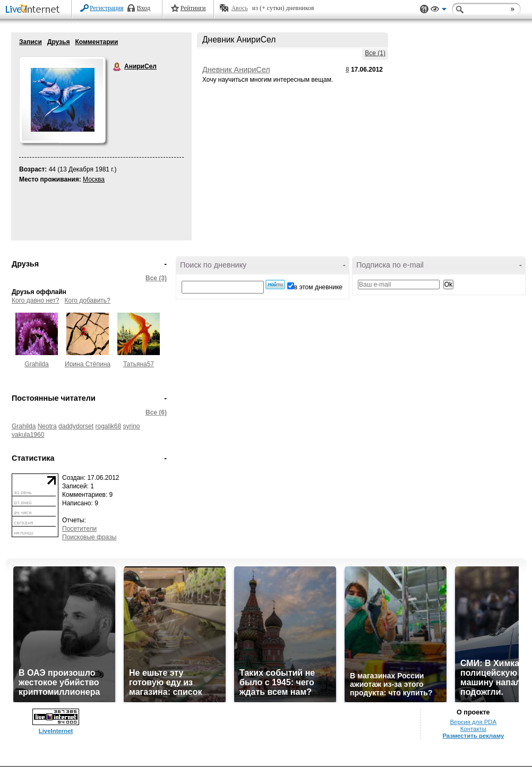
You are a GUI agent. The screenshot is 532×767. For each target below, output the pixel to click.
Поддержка (424, 9)
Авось (239, 8)
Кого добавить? (88, 300)
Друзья (59, 42)
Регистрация (107, 8)
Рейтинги (193, 8)
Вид (439, 11)
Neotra (47, 426)
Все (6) (156, 412)
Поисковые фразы (89, 537)
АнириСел (117, 67)
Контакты (473, 729)
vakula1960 (28, 435)
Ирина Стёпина (88, 364)
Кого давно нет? (36, 300)
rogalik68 (108, 426)
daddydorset (76, 426)
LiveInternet (35, 10)
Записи (31, 42)
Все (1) (375, 53)
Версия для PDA (473, 722)
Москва (94, 179)
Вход (144, 8)
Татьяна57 (139, 364)
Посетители (79, 529)
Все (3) (156, 278)
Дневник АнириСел (236, 70)
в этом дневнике (318, 287)
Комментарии (96, 42)
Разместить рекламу (473, 736)
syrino (132, 426)
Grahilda (36, 364)
